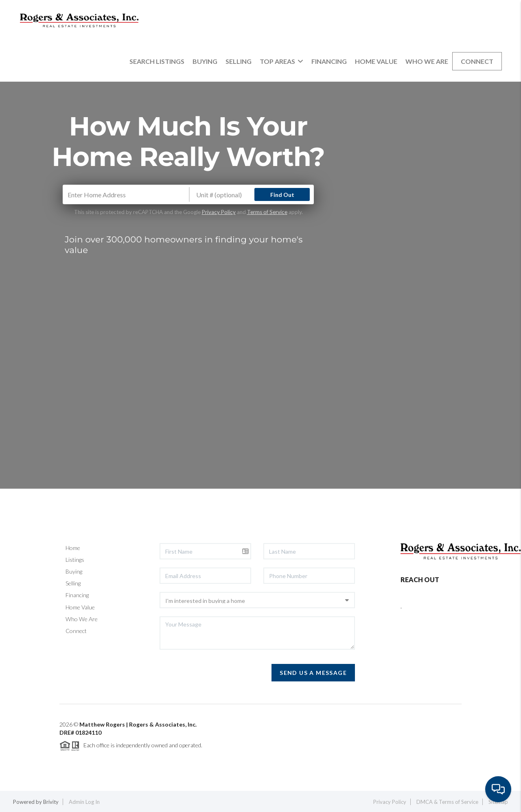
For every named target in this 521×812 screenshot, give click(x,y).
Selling (239, 61)
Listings (75, 560)
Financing (329, 61)
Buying (205, 61)
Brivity (51, 802)
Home (73, 548)
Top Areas (281, 61)
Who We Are (427, 61)
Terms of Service (267, 212)
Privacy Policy (219, 212)
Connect (477, 61)
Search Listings (157, 61)
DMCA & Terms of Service (447, 802)
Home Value (376, 61)
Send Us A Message (313, 673)
